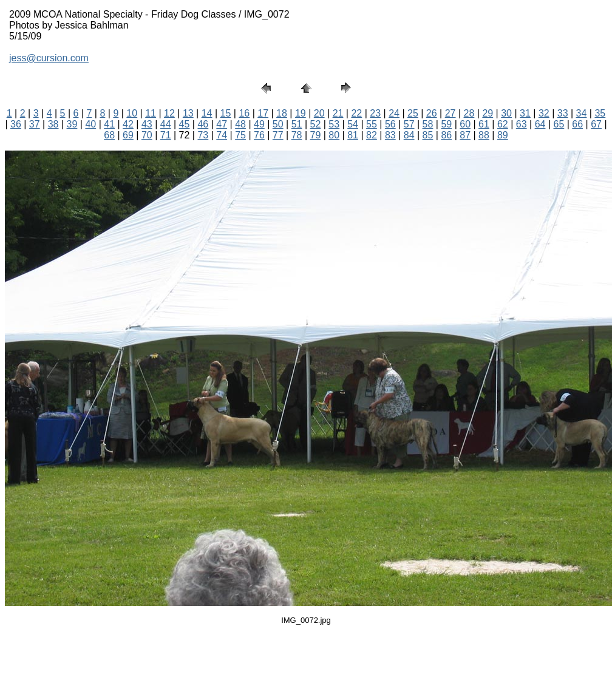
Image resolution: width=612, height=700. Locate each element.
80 (334, 135)
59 (446, 124)
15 (226, 113)
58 (428, 124)
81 (353, 135)
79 (316, 135)
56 (390, 124)
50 (278, 124)
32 (544, 113)
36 (16, 124)
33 (563, 113)
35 (600, 113)
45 (185, 124)
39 (72, 124)
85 (428, 135)
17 (263, 113)
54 (353, 124)
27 (450, 113)
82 (372, 135)
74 (222, 135)
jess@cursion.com (49, 58)
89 (503, 135)
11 (151, 113)
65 (559, 124)
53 (334, 124)
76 (259, 135)
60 (465, 124)
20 (319, 113)
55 (372, 124)
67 (596, 124)
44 (166, 124)
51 (297, 124)
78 (297, 135)
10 (132, 113)
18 (282, 113)
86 (446, 135)
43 (147, 124)
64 (540, 124)
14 (207, 113)
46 (203, 124)
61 (484, 124)
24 (394, 113)
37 (35, 124)
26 (432, 113)
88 (484, 135)
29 (488, 113)
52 (316, 124)
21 (338, 113)
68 (109, 135)
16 (244, 113)
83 (390, 135)
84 (409, 135)
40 (90, 124)
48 (240, 124)
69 (128, 135)
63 (522, 124)
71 (166, 135)
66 (577, 124)
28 (469, 113)
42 (128, 124)
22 (356, 113)
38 (53, 124)
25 (413, 113)
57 (409, 124)
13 (188, 113)
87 (465, 135)
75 (240, 135)
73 (203, 135)
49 (259, 124)
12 (169, 113)
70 (147, 135)
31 (525, 113)
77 (278, 135)
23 (375, 113)
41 (109, 124)
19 (301, 113)
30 (506, 113)
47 (222, 124)
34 (582, 113)
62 (503, 124)
